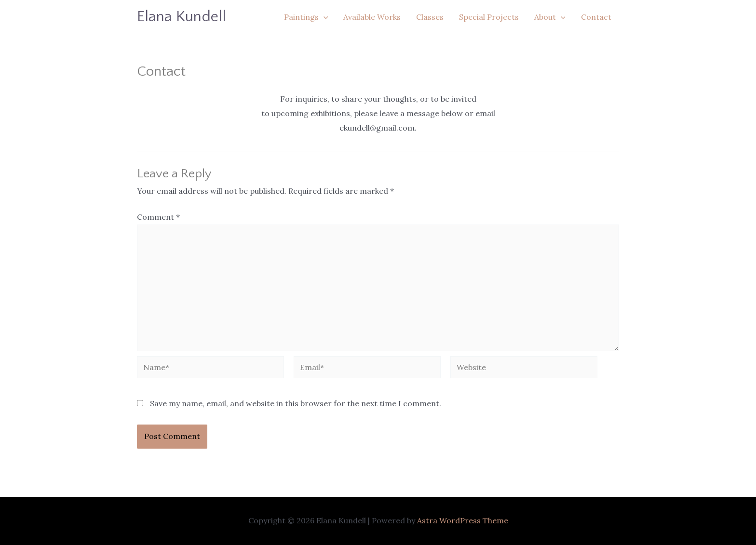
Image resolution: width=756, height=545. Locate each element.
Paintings (306, 17)
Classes (430, 17)
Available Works (372, 17)
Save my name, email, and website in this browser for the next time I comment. (296, 403)
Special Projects (489, 17)
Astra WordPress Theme (463, 520)
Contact (596, 17)
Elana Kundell (182, 17)
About (550, 17)
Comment (158, 217)
